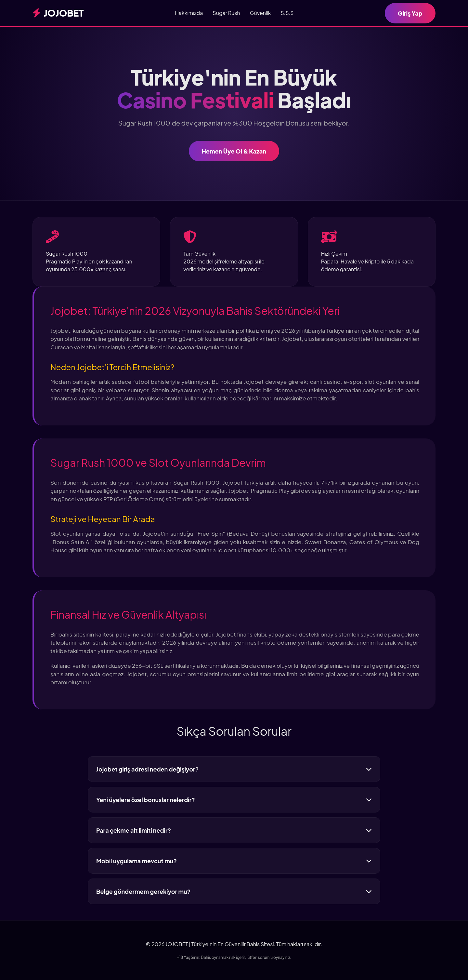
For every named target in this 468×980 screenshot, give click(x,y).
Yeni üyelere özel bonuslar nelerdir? (234, 800)
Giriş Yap (410, 13)
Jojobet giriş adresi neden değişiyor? (234, 769)
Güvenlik (260, 13)
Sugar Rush (226, 13)
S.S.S (287, 13)
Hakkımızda (189, 13)
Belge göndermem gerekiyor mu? (234, 891)
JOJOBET (58, 13)
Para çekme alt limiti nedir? (234, 830)
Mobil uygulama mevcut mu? (234, 861)
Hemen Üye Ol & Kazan (234, 151)
